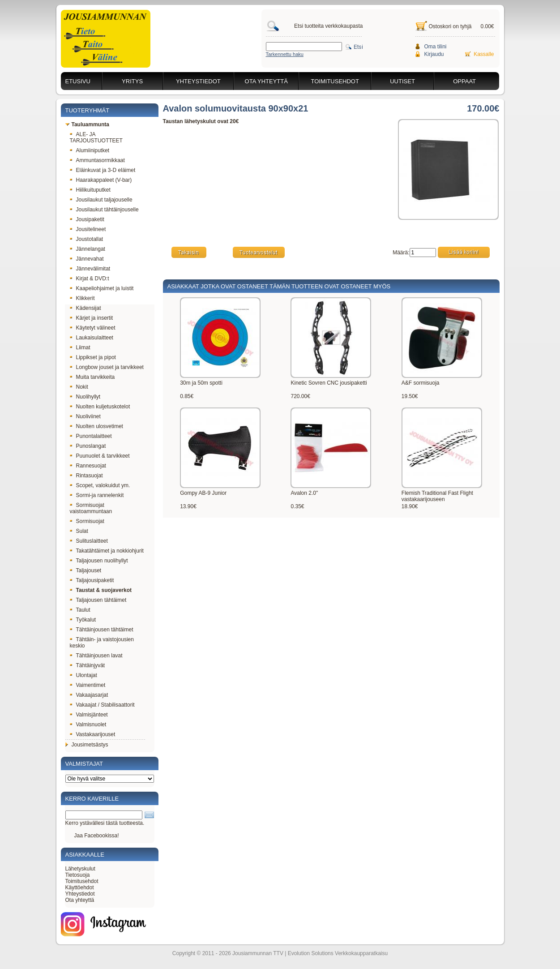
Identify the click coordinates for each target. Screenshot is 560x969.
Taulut (80, 610)
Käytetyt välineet (93, 328)
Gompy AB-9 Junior (203, 493)
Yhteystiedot (198, 81)
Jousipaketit (87, 219)
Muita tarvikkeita (92, 377)
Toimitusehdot (335, 81)
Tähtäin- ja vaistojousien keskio (102, 643)
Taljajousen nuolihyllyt (99, 561)
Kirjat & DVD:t (90, 279)
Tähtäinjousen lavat (96, 656)
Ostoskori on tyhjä (450, 26)
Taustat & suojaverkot (101, 590)
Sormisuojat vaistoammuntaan (91, 508)
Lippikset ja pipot (93, 357)
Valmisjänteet (89, 715)
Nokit (79, 387)
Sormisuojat (87, 521)
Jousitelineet (88, 229)
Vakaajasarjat (89, 695)
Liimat (80, 347)
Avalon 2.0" (304, 493)
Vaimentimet (88, 685)
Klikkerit (82, 298)
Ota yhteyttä (266, 81)
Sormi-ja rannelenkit (97, 495)
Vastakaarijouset (93, 734)
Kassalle (484, 54)
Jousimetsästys (87, 745)
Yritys (132, 81)
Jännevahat (87, 259)
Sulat (79, 531)
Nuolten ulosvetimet (96, 426)
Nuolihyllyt (85, 397)
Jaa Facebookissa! (97, 836)
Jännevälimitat (90, 269)
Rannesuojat (88, 466)
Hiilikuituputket (90, 190)
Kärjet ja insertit (92, 318)
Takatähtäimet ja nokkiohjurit (107, 551)
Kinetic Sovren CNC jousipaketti (329, 383)
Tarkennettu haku (285, 54)
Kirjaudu (434, 54)
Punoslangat (88, 446)
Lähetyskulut (80, 869)
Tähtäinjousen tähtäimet (102, 630)
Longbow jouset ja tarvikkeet (107, 367)
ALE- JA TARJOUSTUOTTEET (96, 137)
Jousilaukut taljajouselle (101, 200)
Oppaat (464, 81)
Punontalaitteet (91, 436)
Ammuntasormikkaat (97, 160)
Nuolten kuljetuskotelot (100, 407)
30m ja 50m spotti (201, 383)
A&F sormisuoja (421, 383)
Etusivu (78, 81)
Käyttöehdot (80, 888)
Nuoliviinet (85, 416)
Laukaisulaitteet (92, 338)
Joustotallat (87, 239)
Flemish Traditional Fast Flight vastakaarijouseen (437, 496)
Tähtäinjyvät (88, 665)
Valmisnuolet (88, 725)
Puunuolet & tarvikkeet (100, 456)
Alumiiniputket (90, 150)
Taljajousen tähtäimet (98, 600)
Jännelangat (88, 249)
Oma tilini (436, 47)
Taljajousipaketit (92, 580)
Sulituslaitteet (89, 541)
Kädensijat (85, 308)
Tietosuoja (78, 875)
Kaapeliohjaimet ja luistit (102, 288)
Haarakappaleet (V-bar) (101, 180)
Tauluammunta (87, 124)
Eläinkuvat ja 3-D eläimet (103, 170)
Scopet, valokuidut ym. (100, 485)
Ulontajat (83, 675)
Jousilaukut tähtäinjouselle (104, 210)
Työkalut (83, 620)
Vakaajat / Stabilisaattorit (102, 705)
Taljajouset (86, 570)
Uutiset (402, 81)
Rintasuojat (86, 476)
